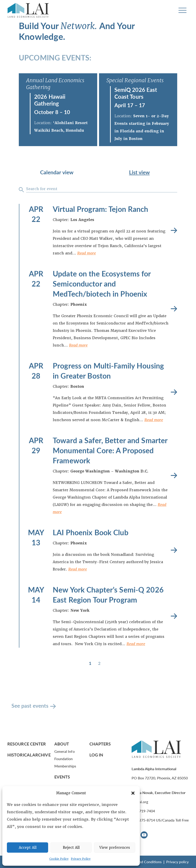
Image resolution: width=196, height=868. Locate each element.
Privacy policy (177, 862)
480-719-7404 (143, 811)
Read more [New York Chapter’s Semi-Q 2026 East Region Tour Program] (174, 616)
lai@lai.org (140, 802)
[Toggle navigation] (182, 10)
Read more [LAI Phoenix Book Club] (174, 550)
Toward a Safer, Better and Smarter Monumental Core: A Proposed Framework (110, 450)
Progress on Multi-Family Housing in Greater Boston (108, 371)
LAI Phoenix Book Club (91, 532)
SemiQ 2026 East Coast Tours (136, 93)
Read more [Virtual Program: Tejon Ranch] (174, 231)
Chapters (100, 744)
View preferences (115, 848)
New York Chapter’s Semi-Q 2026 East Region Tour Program (108, 595)
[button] (133, 793)
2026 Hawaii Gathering (50, 100)
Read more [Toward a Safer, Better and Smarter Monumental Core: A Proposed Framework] (174, 476)
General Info (65, 751)
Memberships (65, 766)
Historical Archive (29, 755)
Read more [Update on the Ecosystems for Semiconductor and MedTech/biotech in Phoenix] (174, 309)
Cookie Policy (59, 859)
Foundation (64, 759)
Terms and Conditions (144, 862)
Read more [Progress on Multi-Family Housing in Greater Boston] (174, 392)
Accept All (28, 848)
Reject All (71, 848)
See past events (30, 706)
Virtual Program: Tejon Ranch (101, 209)
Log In (96, 755)
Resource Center (27, 744)
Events (62, 777)
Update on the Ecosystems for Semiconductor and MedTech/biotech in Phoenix (102, 284)
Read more (87, 253)
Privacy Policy (81, 859)
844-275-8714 (143, 820)
